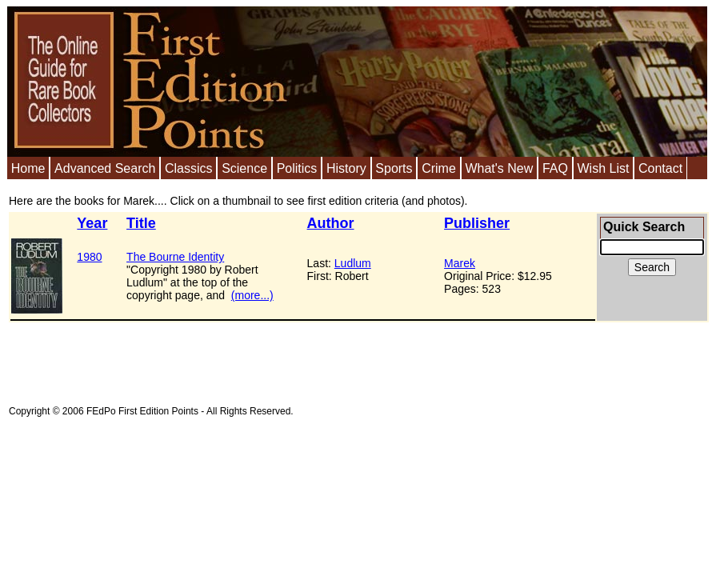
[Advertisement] (300, 358)
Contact (660, 168)
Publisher (477, 223)
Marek (460, 263)
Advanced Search (105, 168)
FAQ (555, 168)
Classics (189, 168)
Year (92, 223)
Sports (394, 168)
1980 (89, 257)
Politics (297, 168)
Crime (439, 168)
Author (331, 223)
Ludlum (353, 263)
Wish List (603, 168)
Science (244, 168)
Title (141, 223)
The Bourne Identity (175, 257)
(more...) (252, 295)
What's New (499, 168)
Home (28, 168)
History (346, 168)
